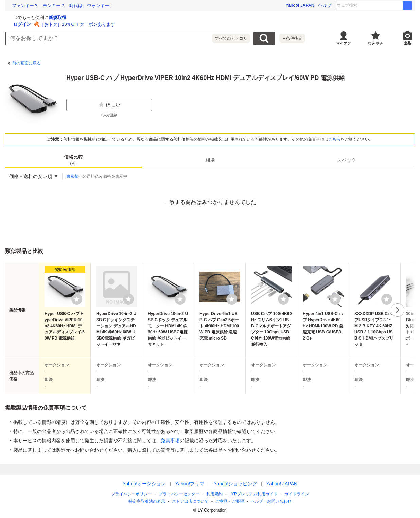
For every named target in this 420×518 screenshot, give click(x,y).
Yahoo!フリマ (190, 484)
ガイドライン (297, 494)
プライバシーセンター (179, 494)
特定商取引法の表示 (147, 501)
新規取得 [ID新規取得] (138, 18)
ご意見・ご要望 (230, 501)
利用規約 (214, 494)
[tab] (73, 160)
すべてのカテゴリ (231, 38)
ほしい (109, 105)
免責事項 (170, 441)
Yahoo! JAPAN (300, 5)
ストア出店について (190, 501)
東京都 (72, 176)
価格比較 (73, 161)
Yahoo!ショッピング (235, 484)
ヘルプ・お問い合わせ (271, 501)
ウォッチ (375, 43)
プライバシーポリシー (132, 494)
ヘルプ (325, 5)
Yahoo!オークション (144, 484)
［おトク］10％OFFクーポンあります (158, 24)
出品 (407, 43)
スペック (347, 160)
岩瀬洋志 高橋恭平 (384, 5)
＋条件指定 (292, 38)
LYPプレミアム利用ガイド (253, 494)
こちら (334, 139)
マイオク (344, 43)
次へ (398, 310)
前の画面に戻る (27, 63)
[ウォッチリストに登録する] (77, 299)
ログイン (103, 24)
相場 (210, 160)
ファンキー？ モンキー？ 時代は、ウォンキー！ (63, 6)
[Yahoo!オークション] (48, 17)
